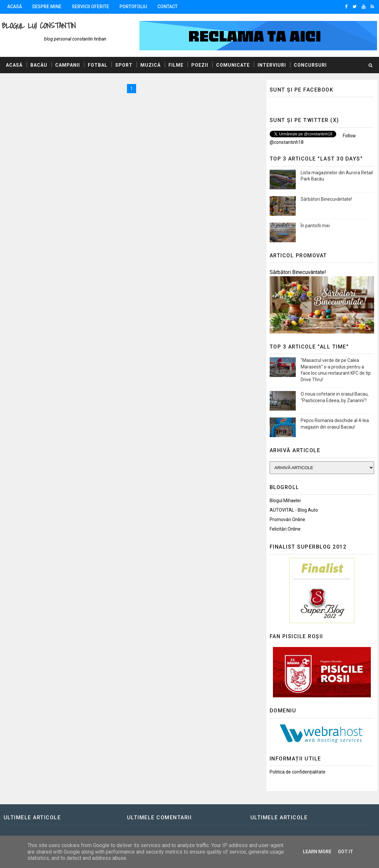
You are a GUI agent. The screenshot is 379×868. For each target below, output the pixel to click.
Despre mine (47, 7)
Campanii (68, 65)
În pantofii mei (315, 226)
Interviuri (272, 65)
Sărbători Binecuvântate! (326, 199)
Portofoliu (133, 7)
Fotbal (98, 65)
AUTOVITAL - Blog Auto (294, 510)
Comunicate (233, 65)
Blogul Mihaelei (285, 501)
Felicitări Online (285, 529)
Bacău (39, 65)
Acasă (15, 7)
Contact (167, 7)
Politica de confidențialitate (298, 772)
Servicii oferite (90, 7)
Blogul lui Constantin (39, 26)
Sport (124, 65)
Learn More (317, 852)
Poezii (200, 65)
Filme (176, 65)
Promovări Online (287, 519)
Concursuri (310, 65)
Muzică (150, 65)
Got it (346, 852)
